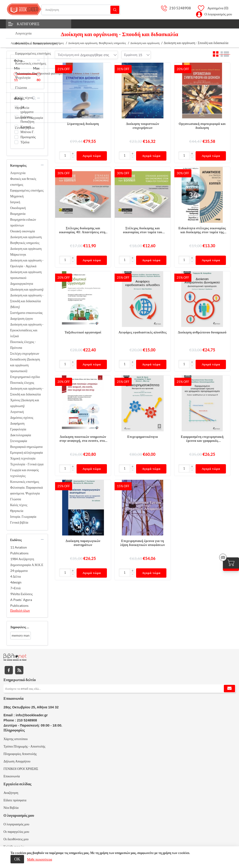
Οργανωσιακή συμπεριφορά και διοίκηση (202, 126)
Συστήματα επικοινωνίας (26, 313)
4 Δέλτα (16, 576)
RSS (19, 670)
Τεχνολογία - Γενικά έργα (27, 464)
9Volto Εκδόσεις (22, 594)
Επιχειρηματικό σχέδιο (25, 377)
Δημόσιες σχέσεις (22, 418)
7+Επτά (16, 588)
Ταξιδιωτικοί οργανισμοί (83, 332)
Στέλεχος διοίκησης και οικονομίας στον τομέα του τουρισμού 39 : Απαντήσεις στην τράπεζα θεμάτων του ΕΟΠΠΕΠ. (142, 230)
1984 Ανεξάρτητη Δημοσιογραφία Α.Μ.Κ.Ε (27, 562)
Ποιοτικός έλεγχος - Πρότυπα (23, 345)
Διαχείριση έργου (22, 319)
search (34, 98)
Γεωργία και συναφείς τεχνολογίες (25, 473)
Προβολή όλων (20, 611)
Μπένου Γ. (28, 132)
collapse (39, 60)
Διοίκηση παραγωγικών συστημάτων (83, 543)
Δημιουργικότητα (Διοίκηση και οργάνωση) (27, 286)
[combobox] (95, 55)
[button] (73, 154)
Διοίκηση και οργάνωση (26, 249)
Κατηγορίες (28, 24)
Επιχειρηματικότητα (143, 437)
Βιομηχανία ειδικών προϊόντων (23, 222)
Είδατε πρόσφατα (15, 800)
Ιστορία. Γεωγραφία (23, 517)
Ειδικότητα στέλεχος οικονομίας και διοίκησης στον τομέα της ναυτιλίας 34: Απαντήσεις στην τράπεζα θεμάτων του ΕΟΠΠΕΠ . (202, 230)
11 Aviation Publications (19, 550)
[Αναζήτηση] (81, 10)
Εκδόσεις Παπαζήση (27, 119)
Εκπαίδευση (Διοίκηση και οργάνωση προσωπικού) (25, 365)
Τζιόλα (25, 142)
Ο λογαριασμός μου (218, 14)
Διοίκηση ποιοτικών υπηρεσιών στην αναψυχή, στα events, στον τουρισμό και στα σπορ (83, 439)
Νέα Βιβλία (11, 808)
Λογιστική (17, 412)
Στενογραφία (19, 441)
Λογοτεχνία (18, 173)
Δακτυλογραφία (21, 435)
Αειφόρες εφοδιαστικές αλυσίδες (143, 332)
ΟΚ (17, 859)
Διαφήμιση (18, 423)
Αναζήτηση (115, 10)
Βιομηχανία (18, 214)
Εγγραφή (229, 689)
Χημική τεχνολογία (23, 458)
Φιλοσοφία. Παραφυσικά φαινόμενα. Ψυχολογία (27, 490)
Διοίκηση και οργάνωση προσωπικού (26, 275)
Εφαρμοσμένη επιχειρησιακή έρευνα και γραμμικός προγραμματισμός (202, 439)
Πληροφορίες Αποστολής (20, 754)
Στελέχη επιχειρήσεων (25, 353)
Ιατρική (15, 202)
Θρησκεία (17, 511)
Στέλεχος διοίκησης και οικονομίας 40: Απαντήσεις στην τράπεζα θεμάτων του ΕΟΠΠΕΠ (83, 230)
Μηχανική (17, 196)
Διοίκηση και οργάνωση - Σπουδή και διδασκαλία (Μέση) (27, 301)
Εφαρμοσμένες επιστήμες (27, 190)
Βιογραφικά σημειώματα (26, 447)
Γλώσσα (16, 499)
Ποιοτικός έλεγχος (22, 383)
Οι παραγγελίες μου (16, 832)
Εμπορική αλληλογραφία (27, 453)
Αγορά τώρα (92, 156)
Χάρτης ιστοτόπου (16, 739)
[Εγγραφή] (119, 689)
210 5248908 (180, 8)
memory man (21, 636)
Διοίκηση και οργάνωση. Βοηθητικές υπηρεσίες (26, 240)
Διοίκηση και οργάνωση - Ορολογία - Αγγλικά (27, 263)
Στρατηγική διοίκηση (83, 124)
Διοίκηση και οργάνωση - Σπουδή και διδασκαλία (27, 391)
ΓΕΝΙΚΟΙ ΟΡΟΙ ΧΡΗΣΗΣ (21, 769)
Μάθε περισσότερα (40, 859)
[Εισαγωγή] (65, 156)
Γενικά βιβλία (19, 522)
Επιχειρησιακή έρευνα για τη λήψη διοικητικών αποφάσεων (143, 543)
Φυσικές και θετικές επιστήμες (23, 182)
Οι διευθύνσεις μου (16, 839)
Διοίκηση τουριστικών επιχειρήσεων (143, 126)
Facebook (9, 670)
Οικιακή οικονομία (23, 231)
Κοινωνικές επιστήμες (25, 482)
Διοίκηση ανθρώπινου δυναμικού (202, 332)
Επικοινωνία (12, 776)
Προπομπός (28, 137)
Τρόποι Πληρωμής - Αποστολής (24, 746)
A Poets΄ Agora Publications (21, 603)
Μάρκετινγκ (18, 254)
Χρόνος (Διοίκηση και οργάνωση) (25, 403)
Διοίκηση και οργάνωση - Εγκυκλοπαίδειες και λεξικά (27, 330)
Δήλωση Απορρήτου (17, 761)
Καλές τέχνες (19, 505)
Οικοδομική (18, 208)
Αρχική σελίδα (20, 43)
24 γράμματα (27, 110)
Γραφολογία (18, 429)
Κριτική (26, 127)
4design (16, 582)
